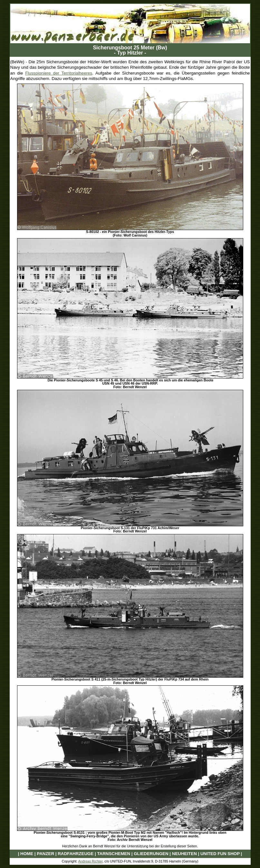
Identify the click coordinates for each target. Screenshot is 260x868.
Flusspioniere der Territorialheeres (59, 73)
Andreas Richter (90, 861)
